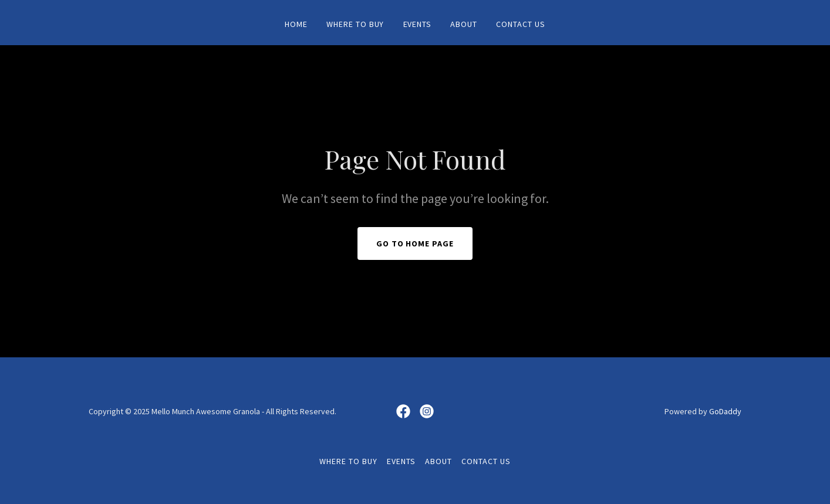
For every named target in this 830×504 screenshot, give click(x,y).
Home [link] (296, 24)
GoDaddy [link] (725, 411)
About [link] (464, 24)
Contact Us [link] (521, 24)
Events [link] (418, 24)
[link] (403, 411)
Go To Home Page (415, 243)
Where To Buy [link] (355, 24)
